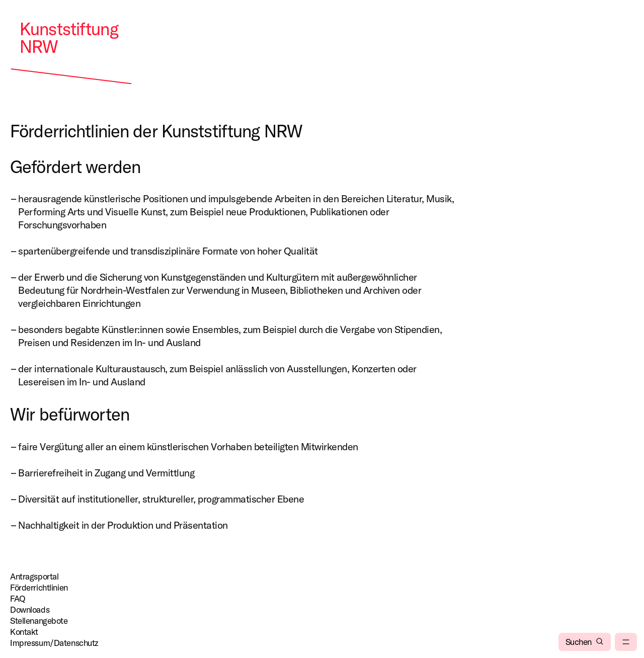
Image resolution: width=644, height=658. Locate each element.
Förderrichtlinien (39, 587)
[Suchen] (585, 642)
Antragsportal (34, 576)
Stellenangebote (39, 621)
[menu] (626, 642)
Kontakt (24, 632)
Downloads (30, 609)
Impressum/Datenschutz (54, 643)
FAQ (18, 598)
